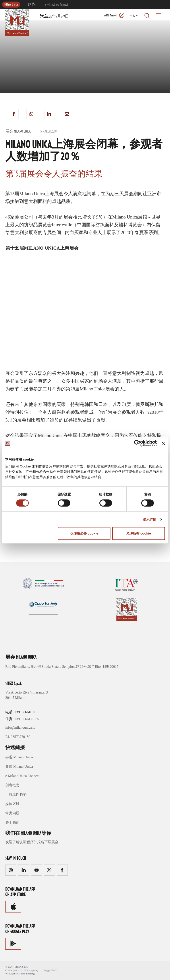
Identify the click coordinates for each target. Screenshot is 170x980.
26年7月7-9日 (54, 16)
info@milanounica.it (20, 727)
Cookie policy (12, 970)
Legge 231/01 (51, 970)
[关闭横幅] (163, 443)
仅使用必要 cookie (84, 533)
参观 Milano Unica (19, 757)
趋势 (32, 5)
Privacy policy (31, 970)
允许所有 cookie (139, 533)
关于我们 (12, 822)
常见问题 (12, 813)
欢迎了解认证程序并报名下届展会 (32, 842)
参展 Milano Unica (19, 766)
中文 (133, 16)
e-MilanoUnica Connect (56, 5)
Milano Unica (11, 5)
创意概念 (12, 785)
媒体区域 (12, 804)
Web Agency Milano (15, 974)
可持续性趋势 (16, 794)
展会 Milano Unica (18, 131)
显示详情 (150, 519)
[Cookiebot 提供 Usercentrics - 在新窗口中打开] (137, 443)
